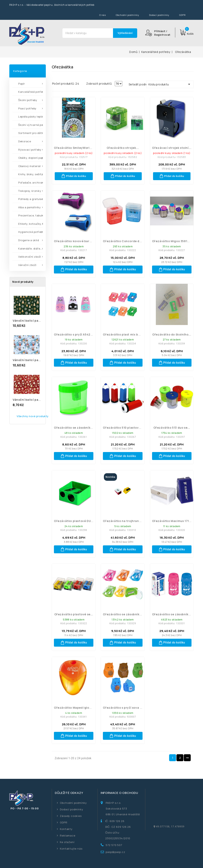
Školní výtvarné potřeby (31, 125)
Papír (22, 84)
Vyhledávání (125, 33)
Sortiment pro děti (30, 133)
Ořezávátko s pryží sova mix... (125, 708)
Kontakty (66, 829)
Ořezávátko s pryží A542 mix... (77, 334)
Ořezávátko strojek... (123, 148)
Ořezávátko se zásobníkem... (76, 428)
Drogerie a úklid (29, 240)
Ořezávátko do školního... (172, 334)
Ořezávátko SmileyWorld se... (76, 148)
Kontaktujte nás (71, 849)
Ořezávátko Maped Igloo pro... (77, 708)
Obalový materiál (29, 166)
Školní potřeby (28, 100)
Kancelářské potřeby (31, 92)
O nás (103, 15)
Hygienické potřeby (31, 232)
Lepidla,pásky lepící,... (31, 117)
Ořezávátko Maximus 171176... (174, 521)
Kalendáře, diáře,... (31, 249)
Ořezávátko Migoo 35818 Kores (175, 241)
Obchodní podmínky (127, 15)
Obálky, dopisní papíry (31, 158)
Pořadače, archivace (31, 183)
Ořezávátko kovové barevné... (77, 241)
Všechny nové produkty (33, 416)
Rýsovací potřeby (30, 150)
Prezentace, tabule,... (31, 215)
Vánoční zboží (27, 265)
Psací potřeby (27, 108)
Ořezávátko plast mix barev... (125, 334)
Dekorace (25, 141)
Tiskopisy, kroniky (30, 191)
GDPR (182, 15)
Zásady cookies (71, 816)
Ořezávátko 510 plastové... (123, 428)
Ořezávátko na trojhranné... (124, 521)
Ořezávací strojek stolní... (172, 148)
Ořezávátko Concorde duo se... (126, 241)
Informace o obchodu (119, 793)
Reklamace (68, 835)
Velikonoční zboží (30, 257)
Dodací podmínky (159, 15)
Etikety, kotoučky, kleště (31, 224)
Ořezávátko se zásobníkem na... (176, 614)
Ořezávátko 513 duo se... (172, 428)
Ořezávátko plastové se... (74, 614)
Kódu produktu (170, 84)
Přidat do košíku (74, 176)
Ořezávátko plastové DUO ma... (78, 521)
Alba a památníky (29, 207)
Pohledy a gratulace (31, 199)
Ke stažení (67, 842)
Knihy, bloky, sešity (31, 174)
